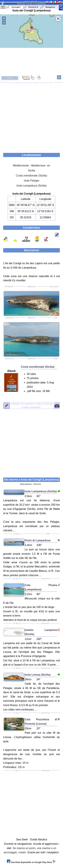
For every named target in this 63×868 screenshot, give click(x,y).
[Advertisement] (32, 116)
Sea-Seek (32, 2)
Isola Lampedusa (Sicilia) (32, 186)
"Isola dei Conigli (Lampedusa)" (32, 405)
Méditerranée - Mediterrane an (32, 166)
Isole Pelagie (32, 181)
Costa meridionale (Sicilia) (32, 176)
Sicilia (32, 171)
